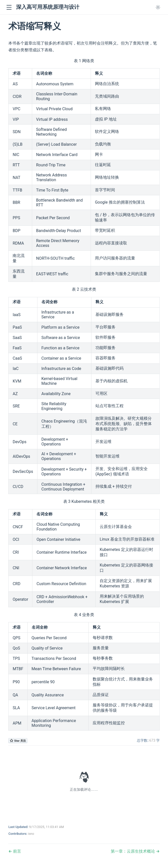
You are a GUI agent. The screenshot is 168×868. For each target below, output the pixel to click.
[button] (9, 7)
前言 (17, 851)
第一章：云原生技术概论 (133, 851)
